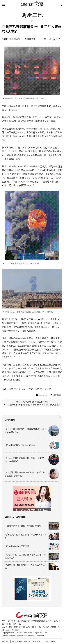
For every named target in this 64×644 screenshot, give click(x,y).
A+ (55, 39)
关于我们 (6, 641)
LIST (48, 39)
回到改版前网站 (49, 641)
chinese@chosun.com (18, 636)
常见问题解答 (17, 641)
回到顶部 (56, 395)
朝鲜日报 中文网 (32, 4)
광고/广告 (37, 641)
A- (60, 39)
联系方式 (27, 641)
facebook (42, 395)
